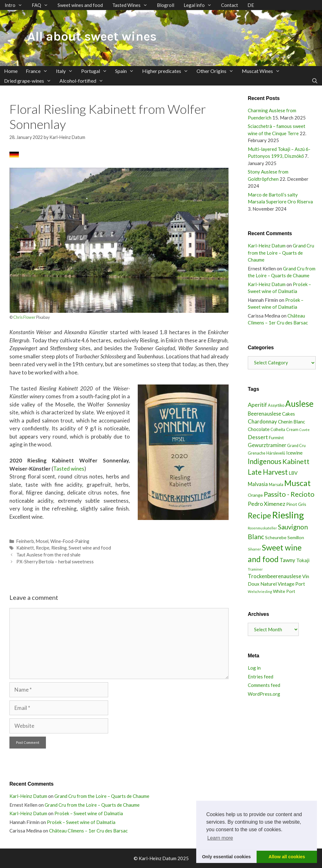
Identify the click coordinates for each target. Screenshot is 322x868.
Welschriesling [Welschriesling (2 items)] (260, 592)
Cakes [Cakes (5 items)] (289, 414)
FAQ (42, 5)
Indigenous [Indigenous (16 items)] (265, 461)
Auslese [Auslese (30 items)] (299, 404)
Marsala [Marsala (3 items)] (276, 485)
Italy (67, 71)
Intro (16, 5)
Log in (254, 668)
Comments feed (264, 685)
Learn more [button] (220, 838)
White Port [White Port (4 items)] (284, 591)
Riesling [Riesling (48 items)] (288, 515)
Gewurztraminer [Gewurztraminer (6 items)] (267, 445)
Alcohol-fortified (83, 81)
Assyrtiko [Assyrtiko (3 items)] (276, 405)
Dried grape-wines (30, 81)
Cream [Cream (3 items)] (292, 430)
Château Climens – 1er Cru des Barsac (88, 831)
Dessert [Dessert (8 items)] (258, 437)
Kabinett (25, 548)
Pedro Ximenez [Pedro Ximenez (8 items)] (266, 504)
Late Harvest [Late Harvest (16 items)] (268, 472)
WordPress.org (264, 694)
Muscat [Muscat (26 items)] (297, 483)
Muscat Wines (263, 71)
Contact (230, 5)
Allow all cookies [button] (287, 857)
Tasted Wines (132, 5)
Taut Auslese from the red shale (48, 555)
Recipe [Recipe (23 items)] (259, 515)
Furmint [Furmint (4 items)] (276, 437)
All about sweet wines (92, 36)
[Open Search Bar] (315, 81)
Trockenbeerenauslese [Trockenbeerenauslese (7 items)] (275, 576)
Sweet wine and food (90, 548)
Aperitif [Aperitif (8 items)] (257, 405)
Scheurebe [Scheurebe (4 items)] (276, 537)
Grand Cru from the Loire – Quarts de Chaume (281, 253)
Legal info (200, 5)
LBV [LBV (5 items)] (293, 473)
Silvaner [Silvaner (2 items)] (254, 549)
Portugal (96, 71)
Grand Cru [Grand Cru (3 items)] (296, 446)
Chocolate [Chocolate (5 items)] (259, 429)
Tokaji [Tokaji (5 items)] (303, 560)
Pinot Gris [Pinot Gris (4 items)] (296, 504)
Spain (127, 71)
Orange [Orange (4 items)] (255, 495)
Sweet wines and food (80, 5)
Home (11, 71)
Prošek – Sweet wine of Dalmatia (89, 813)
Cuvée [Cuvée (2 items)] (305, 430)
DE (251, 5)
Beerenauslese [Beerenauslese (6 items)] (264, 414)
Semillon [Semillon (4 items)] (296, 537)
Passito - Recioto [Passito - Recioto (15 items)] (289, 494)
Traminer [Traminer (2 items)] (255, 569)
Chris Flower (24, 317)
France (39, 71)
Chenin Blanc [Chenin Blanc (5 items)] (291, 422)
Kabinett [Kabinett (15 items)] (296, 462)
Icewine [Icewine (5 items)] (294, 453)
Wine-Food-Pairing (70, 541)
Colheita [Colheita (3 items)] (278, 430)
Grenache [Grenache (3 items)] (257, 453)
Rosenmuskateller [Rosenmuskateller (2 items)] (262, 528)
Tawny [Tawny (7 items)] (287, 560)
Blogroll (166, 5)
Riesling (59, 548)
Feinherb (25, 541)
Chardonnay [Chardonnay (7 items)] (262, 421)
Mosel (42, 541)
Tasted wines (69, 469)
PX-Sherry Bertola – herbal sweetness (55, 562)
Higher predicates (167, 71)
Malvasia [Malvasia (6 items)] (258, 484)
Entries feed (261, 677)
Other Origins (217, 71)
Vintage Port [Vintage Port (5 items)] (291, 584)
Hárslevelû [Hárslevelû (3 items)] (276, 453)
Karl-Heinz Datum (267, 246)
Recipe (43, 548)
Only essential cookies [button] (226, 857)
